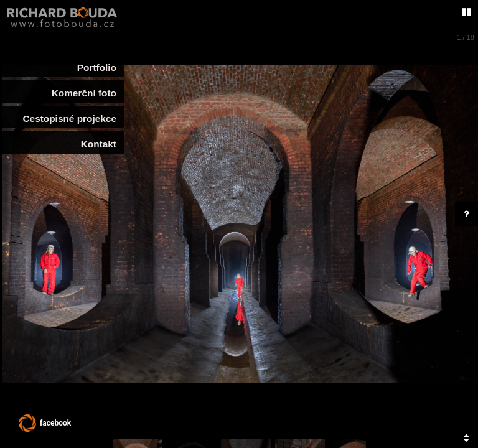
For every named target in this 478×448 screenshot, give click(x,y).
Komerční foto (84, 93)
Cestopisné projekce (66, 119)
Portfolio (97, 68)
